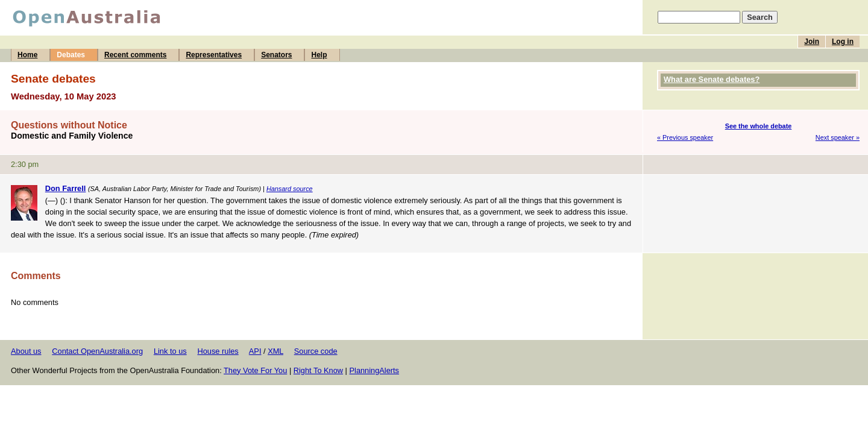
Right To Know (318, 370)
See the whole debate (759, 126)
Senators (276, 55)
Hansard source (290, 189)
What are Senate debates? (712, 79)
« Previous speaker (685, 137)
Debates (71, 55)
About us (26, 351)
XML (275, 351)
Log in (843, 42)
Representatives (214, 55)
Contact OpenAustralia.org (97, 351)
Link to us (170, 351)
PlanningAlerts (375, 370)
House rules (218, 351)
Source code (316, 351)
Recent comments (135, 55)
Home (27, 55)
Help (319, 55)
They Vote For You (255, 370)
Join (812, 42)
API (255, 351)
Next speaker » (838, 137)
